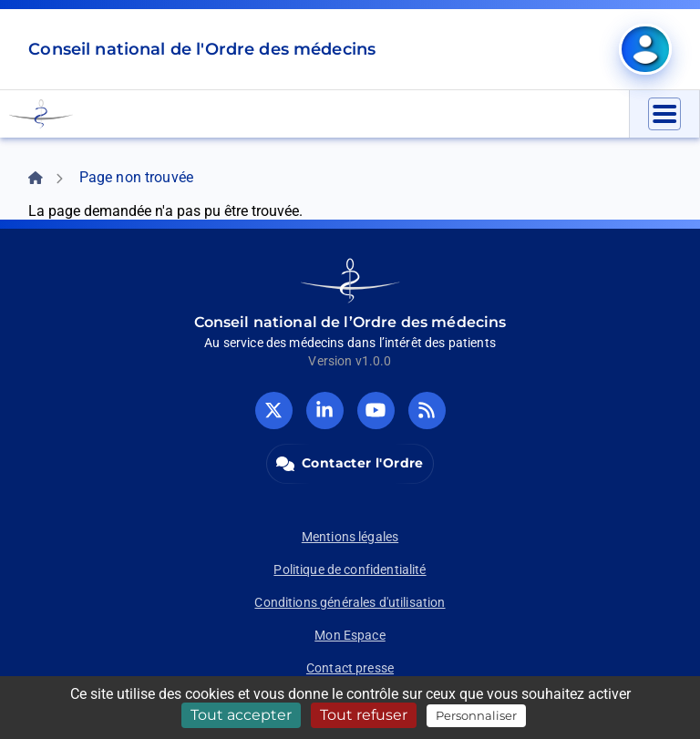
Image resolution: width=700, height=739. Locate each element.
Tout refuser (364, 715)
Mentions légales (350, 537)
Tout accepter (241, 715)
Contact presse (350, 668)
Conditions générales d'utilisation (350, 602)
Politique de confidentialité (350, 570)
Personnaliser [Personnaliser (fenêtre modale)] (476, 715)
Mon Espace (350, 635)
